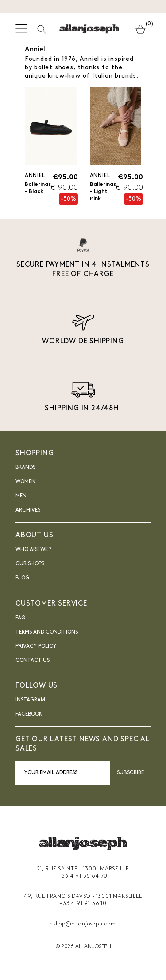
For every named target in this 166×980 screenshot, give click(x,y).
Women (25, 482)
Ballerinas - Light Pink (103, 192)
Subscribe (130, 773)
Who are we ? (33, 550)
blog (22, 578)
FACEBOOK (29, 714)
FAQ (20, 618)
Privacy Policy (36, 646)
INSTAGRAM (30, 700)
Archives (28, 510)
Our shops (30, 564)
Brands (25, 468)
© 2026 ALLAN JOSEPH (83, 947)
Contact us (33, 661)
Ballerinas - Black (38, 188)
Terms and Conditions (47, 632)
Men (21, 496)
